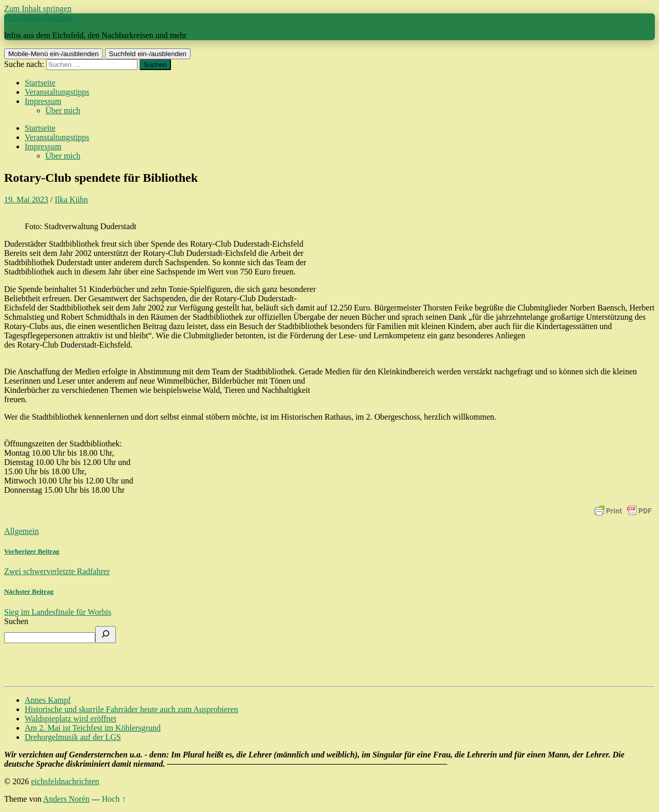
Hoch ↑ (114, 799)
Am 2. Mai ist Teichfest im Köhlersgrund (93, 728)
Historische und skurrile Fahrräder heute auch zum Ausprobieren (132, 709)
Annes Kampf (48, 700)
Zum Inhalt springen (38, 8)
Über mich (63, 110)
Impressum (43, 101)
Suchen (16, 621)
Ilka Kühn (71, 200)
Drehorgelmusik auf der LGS (73, 737)
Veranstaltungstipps (57, 92)
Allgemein (22, 531)
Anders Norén (66, 799)
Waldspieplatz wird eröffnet (71, 719)
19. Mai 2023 (26, 200)
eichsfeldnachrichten (38, 18)
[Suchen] (106, 635)
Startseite (40, 83)
